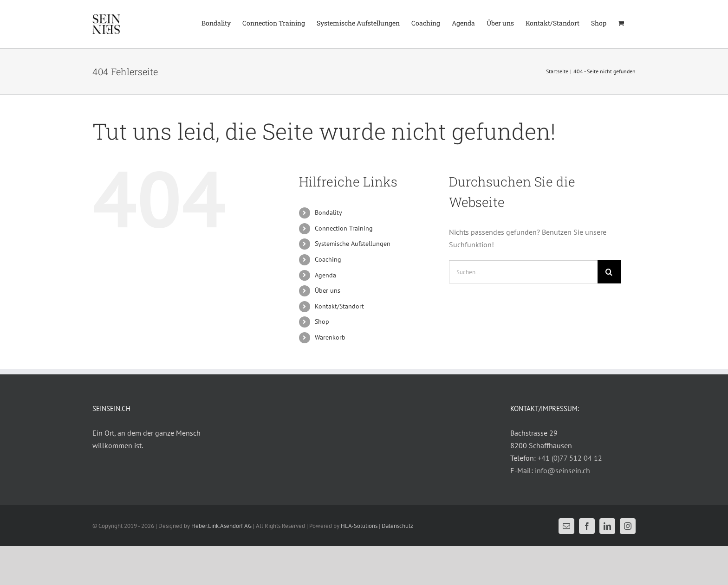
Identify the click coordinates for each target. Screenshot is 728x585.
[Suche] (609, 272)
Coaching (328, 259)
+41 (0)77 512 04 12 (570, 458)
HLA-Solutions (359, 526)
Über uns (328, 290)
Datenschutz (397, 526)
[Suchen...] (523, 272)
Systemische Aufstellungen (353, 244)
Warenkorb (330, 337)
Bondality (328, 212)
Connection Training (344, 228)
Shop (322, 321)
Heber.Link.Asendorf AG (221, 526)
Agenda (325, 275)
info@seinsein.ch (562, 470)
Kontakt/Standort (339, 306)
